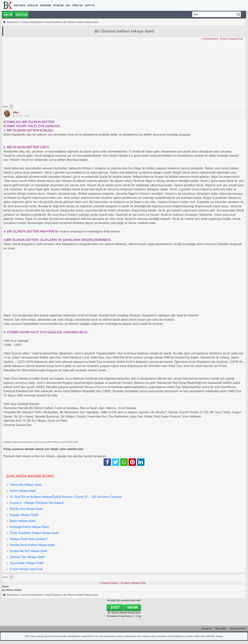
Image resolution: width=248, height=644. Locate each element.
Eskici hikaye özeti (23, 491)
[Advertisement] (124, 69)
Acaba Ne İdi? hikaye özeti (28, 551)
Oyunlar (58, 5)
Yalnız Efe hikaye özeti (26, 485)
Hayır (133, 608)
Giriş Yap (77, 5)
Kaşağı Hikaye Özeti (24, 515)
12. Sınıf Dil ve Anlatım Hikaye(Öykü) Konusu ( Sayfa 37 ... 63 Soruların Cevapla (66, 497)
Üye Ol (8, 15)
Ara (68, 5)
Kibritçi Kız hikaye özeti (26, 509)
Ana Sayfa (20, 5)
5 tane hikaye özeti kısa (26, 569)
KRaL (16, 112)
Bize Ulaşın (221, 629)
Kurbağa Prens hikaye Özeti (29, 527)
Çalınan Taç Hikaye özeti (27, 557)
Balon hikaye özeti (23, 521)
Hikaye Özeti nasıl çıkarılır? (29, 539)
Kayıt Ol (90, 5)
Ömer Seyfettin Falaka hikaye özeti (34, 533)
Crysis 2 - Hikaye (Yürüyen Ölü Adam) (37, 503)
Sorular (33, 5)
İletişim (220, 636)
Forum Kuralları (238, 629)
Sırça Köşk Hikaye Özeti (27, 563)
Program (46, 5)
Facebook (207, 629)
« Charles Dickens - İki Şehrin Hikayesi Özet (222, 39)
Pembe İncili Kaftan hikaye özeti (32, 545)
